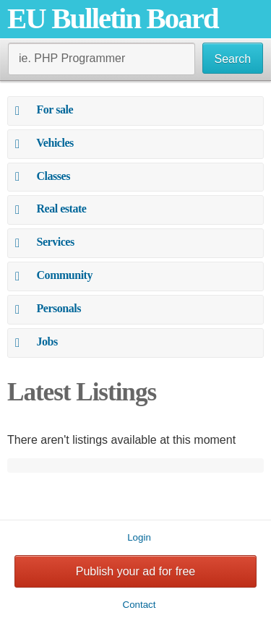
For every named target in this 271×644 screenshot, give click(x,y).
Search (233, 59)
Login (139, 537)
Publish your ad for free (135, 571)
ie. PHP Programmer (72, 58)
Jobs (47, 342)
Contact (139, 605)
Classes (53, 176)
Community (65, 275)
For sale (55, 110)
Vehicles (55, 143)
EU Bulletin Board (113, 18)
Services (56, 242)
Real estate (62, 209)
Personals (59, 308)
